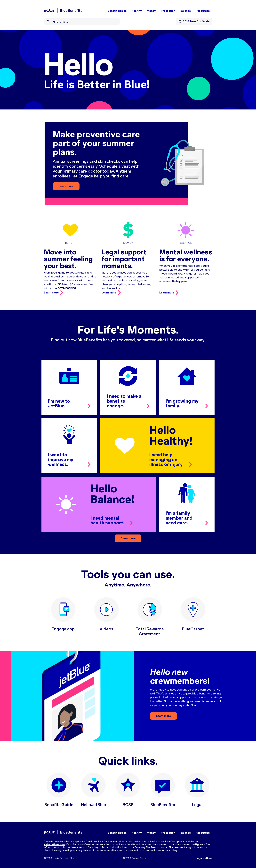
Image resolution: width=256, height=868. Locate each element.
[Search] (48, 21)
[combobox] (86, 21)
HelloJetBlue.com (54, 844)
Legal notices (204, 858)
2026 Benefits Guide (196, 21)
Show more (128, 538)
